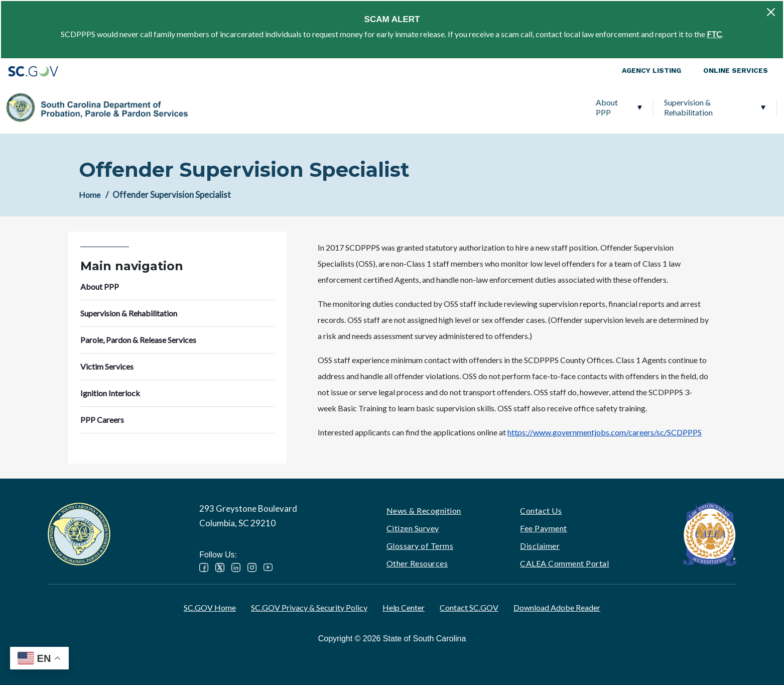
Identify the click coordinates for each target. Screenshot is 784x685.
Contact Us (541, 510)
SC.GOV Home (210, 607)
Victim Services (547, 107)
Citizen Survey (413, 528)
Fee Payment (544, 528)
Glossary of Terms (420, 546)
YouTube (268, 567)
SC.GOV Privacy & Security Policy (309, 607)
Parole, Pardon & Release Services (434, 107)
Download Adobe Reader (557, 607)
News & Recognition (424, 510)
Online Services (736, 70)
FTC (714, 34)
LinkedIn (236, 567)
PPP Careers (717, 107)
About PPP (210, 107)
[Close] (771, 12)
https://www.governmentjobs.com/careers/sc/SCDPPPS (605, 432)
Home (90, 195)
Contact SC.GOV (469, 607)
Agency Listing (651, 70)
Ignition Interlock (631, 107)
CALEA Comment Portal (564, 563)
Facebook (204, 567)
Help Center (404, 607)
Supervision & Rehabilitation (291, 107)
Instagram (252, 567)
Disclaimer (540, 546)
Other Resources (417, 563)
